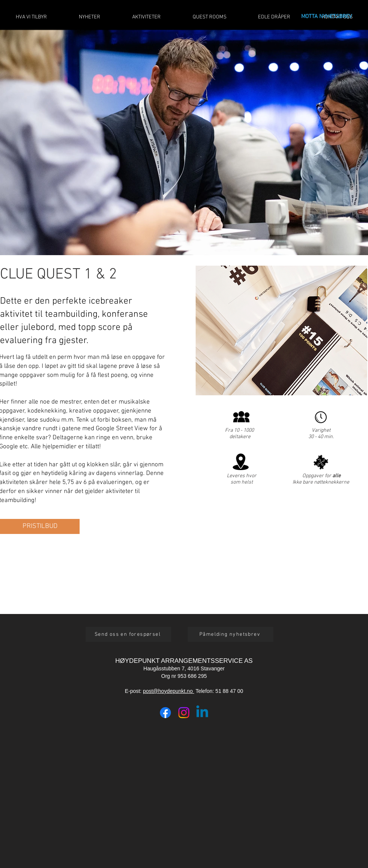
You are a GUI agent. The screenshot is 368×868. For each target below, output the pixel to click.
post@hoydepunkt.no (169, 691)
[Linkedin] (202, 713)
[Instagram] (184, 713)
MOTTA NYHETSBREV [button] (327, 17)
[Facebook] (165, 713)
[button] (40, 526)
